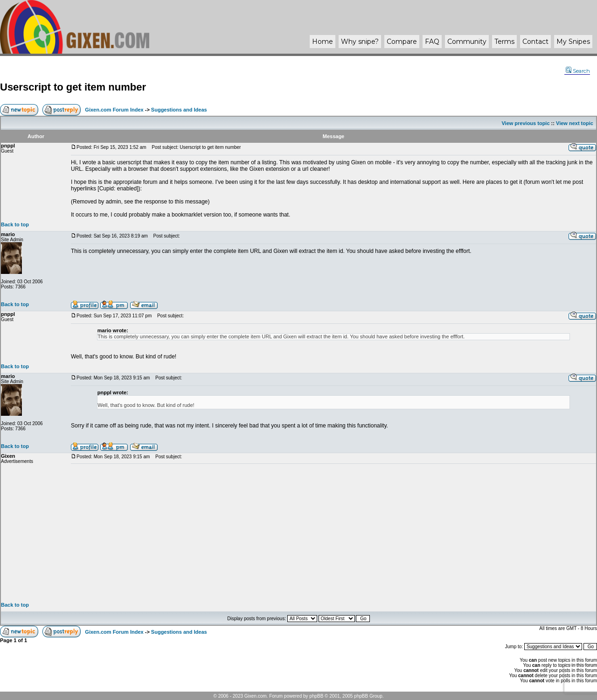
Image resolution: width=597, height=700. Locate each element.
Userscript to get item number (73, 87)
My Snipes (573, 42)
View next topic (575, 123)
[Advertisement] (333, 533)
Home (323, 42)
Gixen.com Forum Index (114, 110)
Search (578, 71)
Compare (402, 42)
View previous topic (525, 123)
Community (467, 42)
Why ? (360, 42)
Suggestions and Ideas (179, 110)
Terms (504, 42)
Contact (535, 42)
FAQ (432, 42)
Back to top (15, 224)
